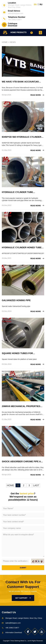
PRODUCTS (21, 32)
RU (41, 4)
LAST (36, 485)
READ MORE (37, 95)
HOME (13, 32)
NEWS (13, 42)
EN (35, 4)
